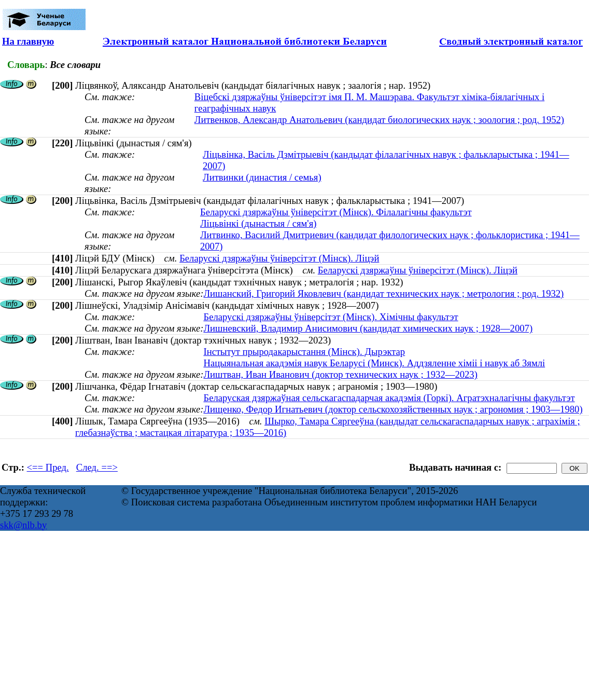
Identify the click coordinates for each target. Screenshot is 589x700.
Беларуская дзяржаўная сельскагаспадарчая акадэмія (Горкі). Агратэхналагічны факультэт (389, 398)
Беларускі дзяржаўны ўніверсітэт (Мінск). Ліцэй (279, 258)
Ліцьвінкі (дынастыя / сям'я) (258, 223)
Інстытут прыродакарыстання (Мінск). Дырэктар (304, 352)
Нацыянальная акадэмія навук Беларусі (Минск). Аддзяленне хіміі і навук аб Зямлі (374, 363)
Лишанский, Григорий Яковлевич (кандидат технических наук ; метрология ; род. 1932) (383, 293)
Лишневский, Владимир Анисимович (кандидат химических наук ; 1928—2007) (368, 328)
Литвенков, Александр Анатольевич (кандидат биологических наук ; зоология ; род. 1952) (379, 120)
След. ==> (97, 467)
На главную (28, 41)
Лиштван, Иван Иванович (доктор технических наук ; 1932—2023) (340, 374)
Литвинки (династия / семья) (262, 177)
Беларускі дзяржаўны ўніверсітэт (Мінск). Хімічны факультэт (331, 317)
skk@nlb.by (23, 525)
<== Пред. (48, 467)
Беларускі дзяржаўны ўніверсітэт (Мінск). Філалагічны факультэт (336, 212)
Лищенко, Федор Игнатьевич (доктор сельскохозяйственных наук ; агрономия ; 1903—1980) (393, 409)
